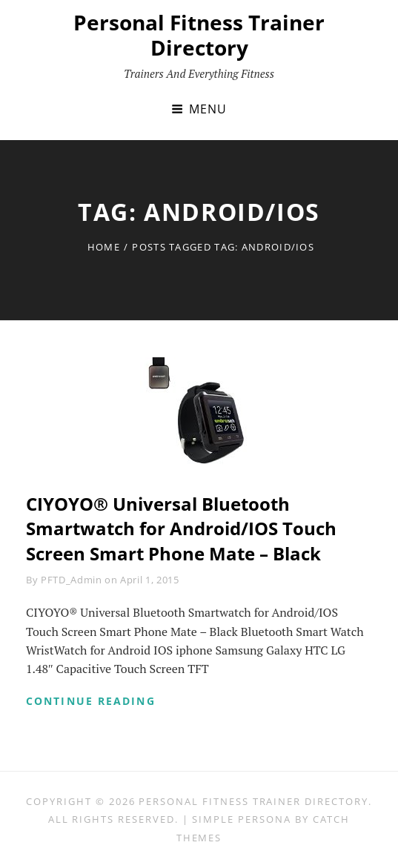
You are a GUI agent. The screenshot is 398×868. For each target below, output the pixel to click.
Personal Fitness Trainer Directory (199, 35)
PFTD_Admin (72, 580)
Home (104, 247)
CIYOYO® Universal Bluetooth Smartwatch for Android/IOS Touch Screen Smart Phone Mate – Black (181, 529)
